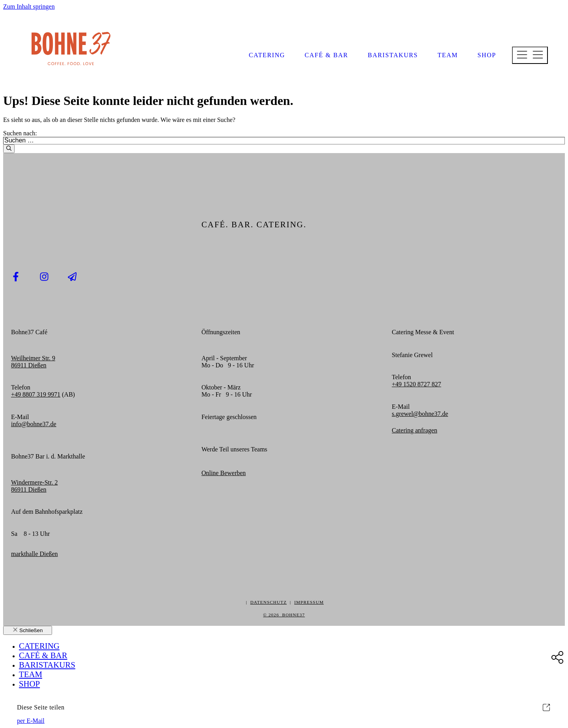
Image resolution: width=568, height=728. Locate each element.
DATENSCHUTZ (268, 602)
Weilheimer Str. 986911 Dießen (33, 362)
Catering (267, 55)
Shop (487, 55)
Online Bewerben (224, 473)
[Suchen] (9, 149)
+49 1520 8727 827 (416, 384)
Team (448, 55)
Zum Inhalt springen (29, 7)
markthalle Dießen (35, 554)
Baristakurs (393, 55)
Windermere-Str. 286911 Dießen (34, 486)
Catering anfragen (414, 430)
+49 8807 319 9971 (36, 394)
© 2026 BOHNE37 (284, 615)
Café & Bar (326, 55)
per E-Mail (31, 721)
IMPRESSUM (309, 602)
